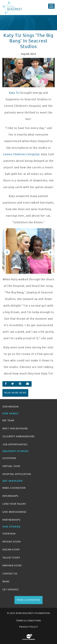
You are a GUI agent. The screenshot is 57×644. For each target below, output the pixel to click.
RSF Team (8, 421)
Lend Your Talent (14, 504)
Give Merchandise (14, 512)
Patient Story (12, 542)
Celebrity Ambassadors (18, 436)
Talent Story (11, 558)
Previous (7, 252)
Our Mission (11, 407)
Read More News (15, 393)
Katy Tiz (14, 93)
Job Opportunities (15, 445)
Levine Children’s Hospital (21, 154)
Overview (9, 534)
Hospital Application (17, 474)
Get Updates (11, 590)
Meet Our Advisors (15, 429)
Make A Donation (14, 488)
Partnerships (11, 520)
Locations (9, 458)
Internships (10, 496)
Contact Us (10, 574)
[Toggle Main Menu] (51, 6)
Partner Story (12, 566)
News (6, 582)
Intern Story (11, 550)
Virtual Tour (11, 466)
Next (50, 252)
